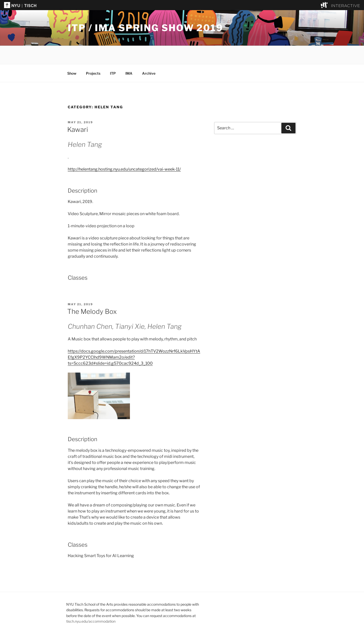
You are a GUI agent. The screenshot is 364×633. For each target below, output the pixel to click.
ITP (113, 73)
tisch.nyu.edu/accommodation (91, 621)
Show (72, 73)
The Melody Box (92, 311)
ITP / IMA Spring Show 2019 (145, 28)
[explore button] (325, 5)
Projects (93, 73)
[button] (182, 5)
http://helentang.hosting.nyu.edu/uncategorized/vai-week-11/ (124, 169)
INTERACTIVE (345, 6)
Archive (149, 73)
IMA (129, 73)
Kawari (78, 129)
